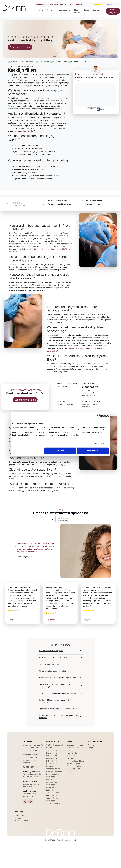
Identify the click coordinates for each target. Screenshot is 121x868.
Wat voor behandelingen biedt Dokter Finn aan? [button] (58, 678)
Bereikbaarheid (22, 821)
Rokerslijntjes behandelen (52, 789)
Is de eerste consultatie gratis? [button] (51, 651)
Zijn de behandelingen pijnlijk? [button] (51, 664)
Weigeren (60, 451)
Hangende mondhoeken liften (54, 767)
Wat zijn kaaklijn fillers (25, 131)
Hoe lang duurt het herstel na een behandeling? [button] (58, 709)
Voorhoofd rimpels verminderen (54, 799)
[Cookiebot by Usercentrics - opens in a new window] (99, 416)
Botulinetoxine (37, 10)
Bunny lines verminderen (52, 749)
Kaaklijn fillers (73, 753)
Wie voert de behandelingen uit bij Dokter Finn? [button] (58, 693)
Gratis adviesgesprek (113, 11)
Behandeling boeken (20, 47)
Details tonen (99, 444)
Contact (19, 818)
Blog (116, 4)
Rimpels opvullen (74, 766)
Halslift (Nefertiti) (54, 764)
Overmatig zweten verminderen (54, 783)
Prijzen (87, 10)
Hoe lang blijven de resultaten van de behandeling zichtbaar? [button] (59, 717)
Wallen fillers (72, 771)
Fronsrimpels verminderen (52, 754)
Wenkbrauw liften (53, 803)
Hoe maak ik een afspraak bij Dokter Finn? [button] (55, 657)
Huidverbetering (63, 10)
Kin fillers (71, 756)
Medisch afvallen (78, 11)
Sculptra (91, 748)
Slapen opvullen (73, 769)
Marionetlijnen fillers (75, 761)
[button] (25, 801)
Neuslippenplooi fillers (76, 764)
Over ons (97, 10)
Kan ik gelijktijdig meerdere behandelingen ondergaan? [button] (56, 701)
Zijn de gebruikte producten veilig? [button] (53, 671)
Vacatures (20, 815)
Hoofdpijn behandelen (55, 771)
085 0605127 (76, 4)
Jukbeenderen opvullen (73, 749)
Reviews (110, 4)
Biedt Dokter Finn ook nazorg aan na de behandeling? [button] (54, 685)
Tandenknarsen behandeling (53, 794)
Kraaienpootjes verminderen (52, 775)
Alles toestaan (93, 451)
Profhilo (91, 745)
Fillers (50, 10)
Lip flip (49, 779)
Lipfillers (70, 758)
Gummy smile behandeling (52, 760)
